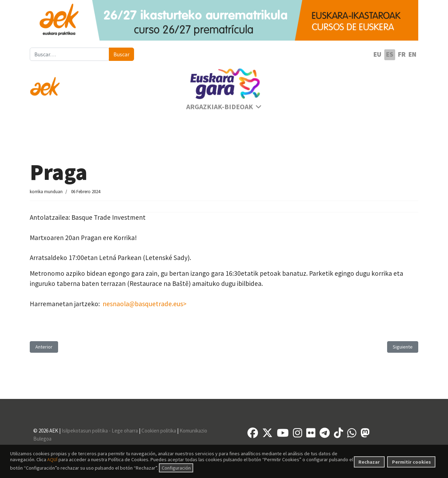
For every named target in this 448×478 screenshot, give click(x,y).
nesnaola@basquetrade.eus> (145, 304)
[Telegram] (325, 433)
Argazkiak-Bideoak (220, 107)
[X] (267, 433)
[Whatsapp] (352, 433)
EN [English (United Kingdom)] (412, 54)
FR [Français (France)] (402, 54)
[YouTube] (283, 433)
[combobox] (69, 54)
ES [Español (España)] (390, 54)
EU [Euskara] (377, 54)
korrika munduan (46, 192)
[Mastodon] (365, 433)
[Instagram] (297, 433)
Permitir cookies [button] (411, 462)
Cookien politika (159, 431)
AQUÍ (52, 459)
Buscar (121, 54)
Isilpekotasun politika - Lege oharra (100, 431)
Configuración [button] (176, 468)
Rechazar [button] (369, 462)
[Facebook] (253, 433)
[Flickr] (311, 433)
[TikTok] (338, 433)
